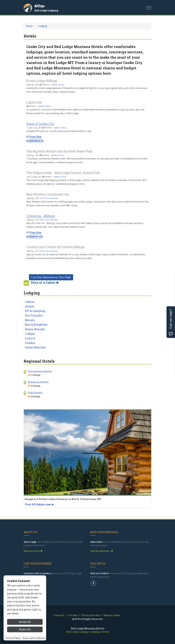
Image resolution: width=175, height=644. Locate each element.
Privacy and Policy (90, 615)
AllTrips (40, 6)
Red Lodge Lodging (46, 10)
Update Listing (57, 85)
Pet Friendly (34, 315)
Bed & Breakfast (36, 324)
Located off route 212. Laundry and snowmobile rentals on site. (59, 131)
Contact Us (59, 615)
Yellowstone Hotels (40, 371)
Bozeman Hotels (38, 382)
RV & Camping (35, 311)
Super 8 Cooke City (40, 124)
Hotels (30, 306)
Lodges (30, 334)
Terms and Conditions (34, 638)
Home (29, 26)
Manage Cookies (112, 615)
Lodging (43, 26)
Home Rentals (35, 329)
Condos (30, 343)
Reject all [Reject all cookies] (25, 629)
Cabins (30, 302)
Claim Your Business (49, 198)
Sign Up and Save (102, 551)
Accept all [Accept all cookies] (25, 622)
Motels (30, 320)
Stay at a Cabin (45, 282)
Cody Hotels (35, 393)
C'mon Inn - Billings (41, 216)
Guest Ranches (35, 347)
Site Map (73, 615)
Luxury (30, 338)
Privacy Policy (13, 638)
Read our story (33, 551)
